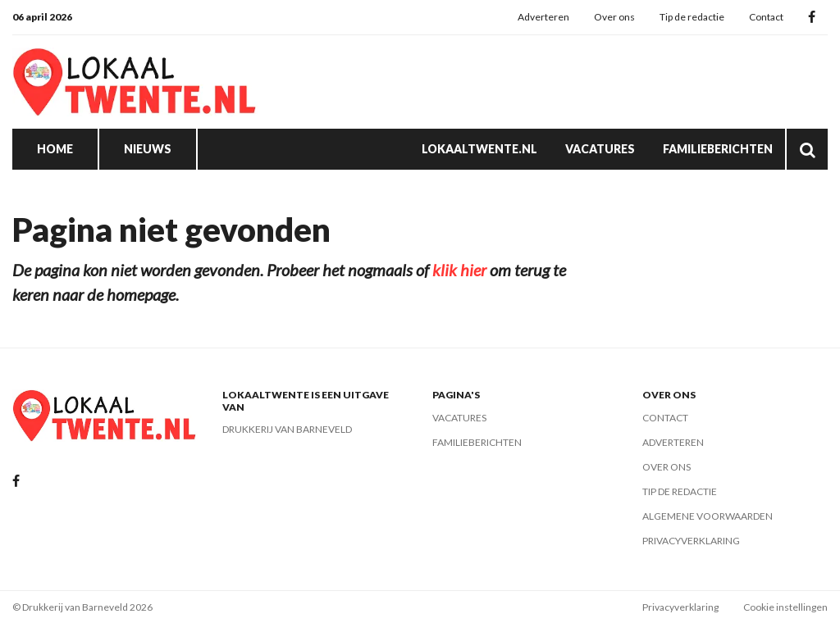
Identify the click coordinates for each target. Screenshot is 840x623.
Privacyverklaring (691, 541)
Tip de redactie (692, 17)
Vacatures (600, 149)
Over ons (614, 17)
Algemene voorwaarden (708, 516)
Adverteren (543, 17)
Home (55, 149)
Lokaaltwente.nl (479, 149)
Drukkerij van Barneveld (287, 429)
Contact (766, 17)
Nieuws (148, 149)
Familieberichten (718, 149)
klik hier (459, 270)
